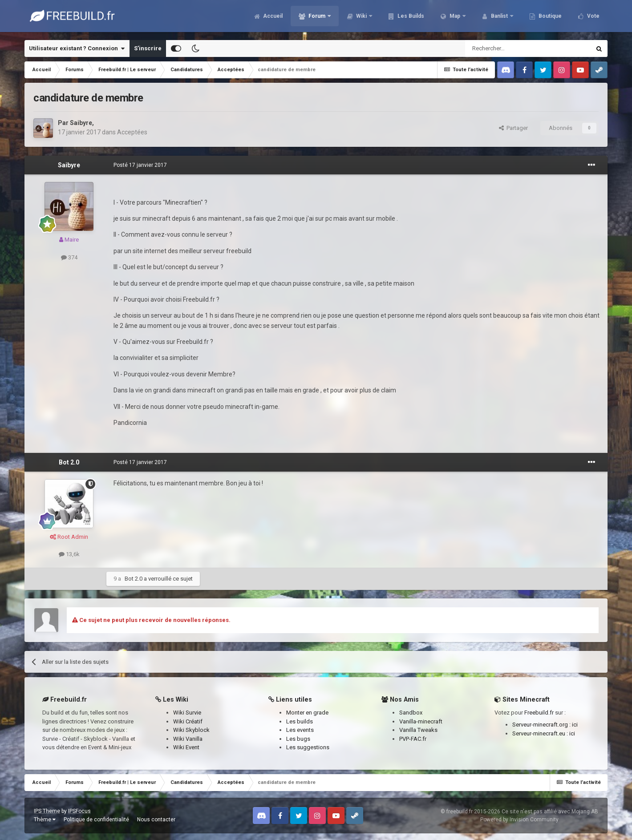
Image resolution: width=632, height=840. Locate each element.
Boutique (549, 18)
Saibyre (81, 123)
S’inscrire (148, 48)
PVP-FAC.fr (413, 739)
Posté (140, 165)
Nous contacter (156, 820)
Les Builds (410, 18)
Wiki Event (186, 747)
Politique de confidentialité (96, 820)
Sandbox (411, 713)
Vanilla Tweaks (418, 730)
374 (69, 257)
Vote (593, 18)
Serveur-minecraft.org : (542, 725)
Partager (513, 128)
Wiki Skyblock (191, 730)
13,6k (69, 554)
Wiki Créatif (188, 721)
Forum (317, 18)
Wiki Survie (187, 713)
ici (575, 725)
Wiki (361, 18)
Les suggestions (308, 747)
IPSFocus (79, 811)
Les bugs (298, 739)
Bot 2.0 (69, 462)
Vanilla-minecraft (421, 721)
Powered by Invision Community (519, 820)
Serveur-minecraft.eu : (541, 733)
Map (455, 18)
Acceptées (132, 132)
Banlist (499, 18)
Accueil (272, 18)
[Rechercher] (509, 48)
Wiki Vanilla (188, 739)
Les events (300, 730)
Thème (45, 820)
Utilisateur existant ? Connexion (77, 48)
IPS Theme (47, 811)
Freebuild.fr (539, 713)
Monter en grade (307, 713)
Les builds (300, 721)
